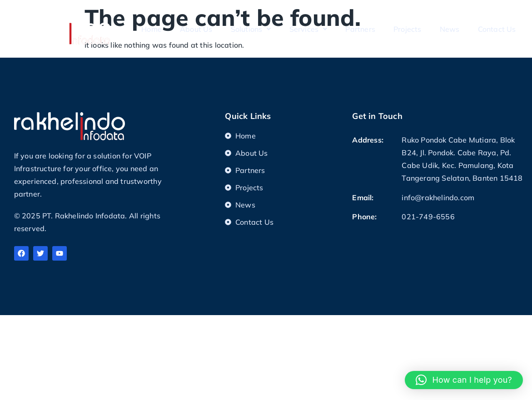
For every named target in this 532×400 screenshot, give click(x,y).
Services (308, 29)
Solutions (251, 29)
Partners (360, 29)
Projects (408, 29)
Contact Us (497, 29)
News (450, 29)
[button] (464, 380)
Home (152, 29)
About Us (196, 29)
